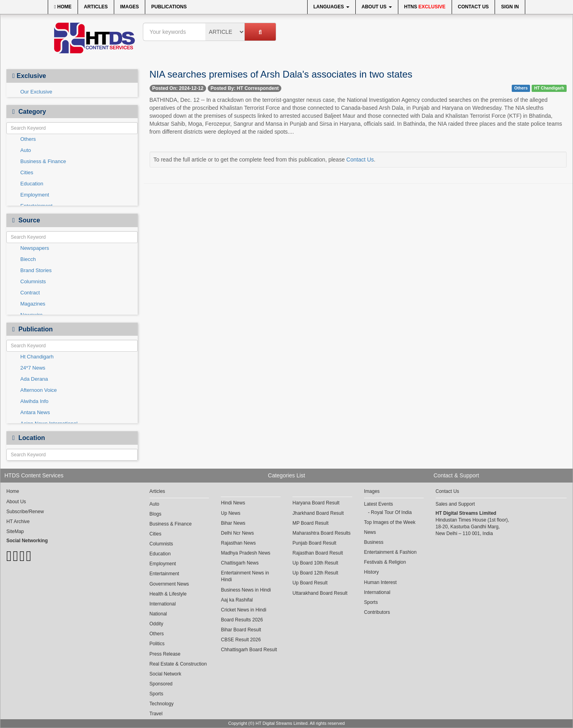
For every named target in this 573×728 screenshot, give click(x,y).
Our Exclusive (36, 92)
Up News (231, 513)
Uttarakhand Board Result (320, 593)
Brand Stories (36, 270)
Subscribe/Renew (25, 512)
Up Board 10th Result (315, 563)
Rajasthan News (238, 543)
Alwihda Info (34, 401)
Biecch (28, 259)
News (370, 532)
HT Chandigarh (549, 88)
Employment (35, 195)
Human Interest (380, 582)
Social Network (166, 674)
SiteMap (15, 531)
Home (63, 7)
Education (32, 184)
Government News (169, 584)
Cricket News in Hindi (244, 610)
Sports (157, 694)
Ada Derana (34, 379)
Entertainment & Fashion (390, 552)
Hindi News (233, 503)
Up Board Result (310, 583)
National (158, 614)
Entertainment (165, 574)
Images (130, 7)
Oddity (157, 624)
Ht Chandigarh (37, 357)
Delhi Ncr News (237, 533)
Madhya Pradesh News (246, 553)
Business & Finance (43, 161)
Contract (30, 293)
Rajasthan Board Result (318, 553)
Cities (27, 172)
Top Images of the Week (390, 522)
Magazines (33, 304)
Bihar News (233, 523)
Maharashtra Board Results (322, 533)
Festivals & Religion (385, 562)
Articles (96, 7)
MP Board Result (311, 523)
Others (28, 139)
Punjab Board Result (314, 543)
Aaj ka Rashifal (237, 600)
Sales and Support (455, 504)
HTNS (425, 7)
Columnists (33, 281)
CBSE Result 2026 (241, 640)
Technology (162, 704)
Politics (157, 644)
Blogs (156, 514)
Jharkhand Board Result (318, 513)
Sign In (510, 7)
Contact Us (474, 7)
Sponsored (161, 684)
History (371, 572)
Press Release (165, 654)
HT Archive (18, 522)
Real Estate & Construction (178, 664)
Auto (26, 150)
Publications (169, 7)
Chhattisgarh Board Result (249, 650)
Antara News (35, 412)
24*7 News (33, 368)
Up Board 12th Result (315, 573)
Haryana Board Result (316, 503)
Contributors (377, 612)
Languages (331, 7)
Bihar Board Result (241, 630)
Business (374, 542)
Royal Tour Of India (391, 512)
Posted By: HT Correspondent (245, 88)
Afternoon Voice (39, 390)
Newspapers (35, 248)
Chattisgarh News (240, 563)
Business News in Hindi (246, 590)
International (163, 604)
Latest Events (379, 504)
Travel (156, 714)
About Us (377, 7)
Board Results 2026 (242, 620)
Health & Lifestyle (168, 594)
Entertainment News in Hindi (245, 576)
